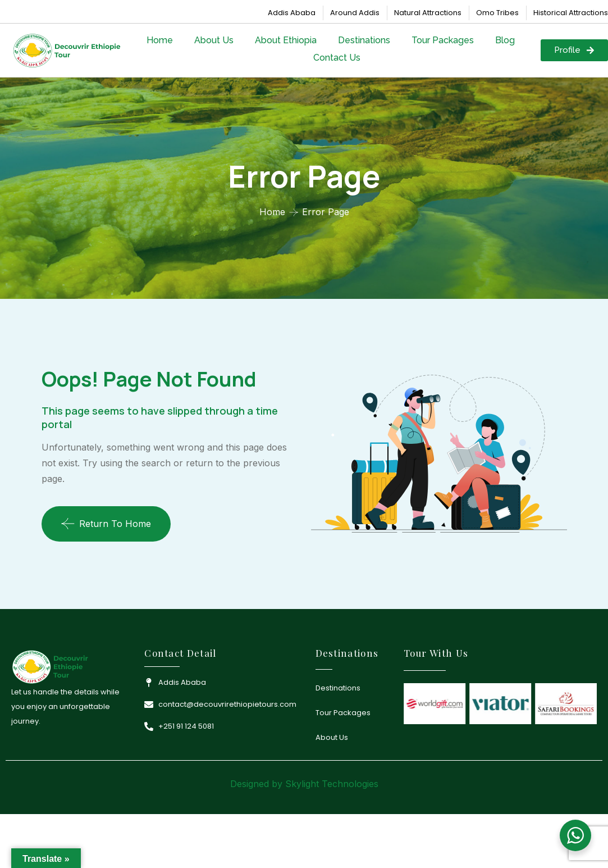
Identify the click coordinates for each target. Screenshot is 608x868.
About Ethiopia (286, 40)
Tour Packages (443, 40)
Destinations (364, 40)
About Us (214, 40)
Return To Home (106, 524)
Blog (505, 40)
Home (160, 40)
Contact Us (337, 58)
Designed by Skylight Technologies (304, 784)
